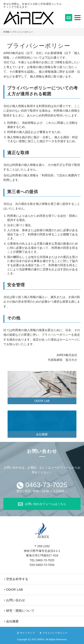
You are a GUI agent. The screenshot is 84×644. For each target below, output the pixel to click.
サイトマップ (27, 633)
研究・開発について (20, 611)
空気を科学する (17, 579)
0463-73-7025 (46, 485)
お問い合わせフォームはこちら (45, 504)
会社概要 (42, 434)
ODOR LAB (42, 401)
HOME (7, 32)
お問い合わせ (16, 600)
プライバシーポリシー (55, 633)
